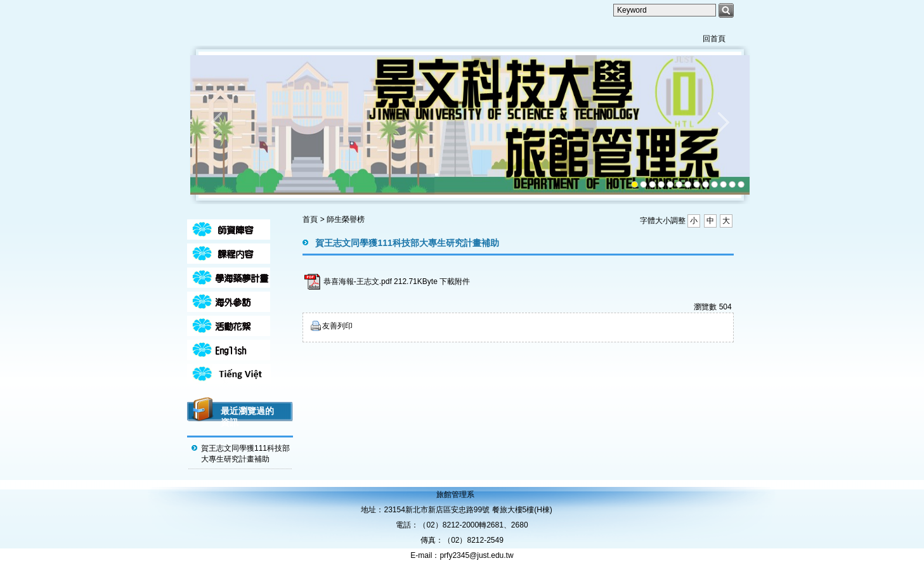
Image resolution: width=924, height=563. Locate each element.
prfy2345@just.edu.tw (476, 555)
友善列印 (337, 326)
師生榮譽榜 (346, 219)
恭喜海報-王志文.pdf (358, 281)
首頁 (310, 219)
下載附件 (455, 281)
